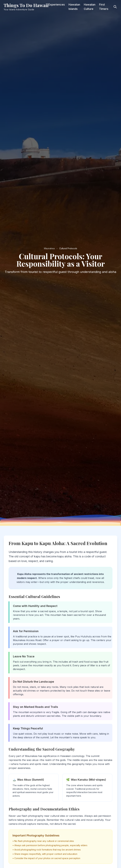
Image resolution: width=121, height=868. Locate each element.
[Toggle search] (115, 7)
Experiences (57, 5)
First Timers (104, 7)
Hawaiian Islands (74, 7)
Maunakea (49, 248)
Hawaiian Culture (90, 7)
